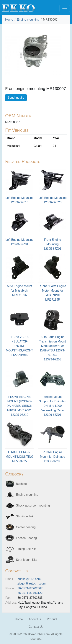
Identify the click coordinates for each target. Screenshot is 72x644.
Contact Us (36, 627)
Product (52, 619)
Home (9, 20)
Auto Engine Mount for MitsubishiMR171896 (19, 291)
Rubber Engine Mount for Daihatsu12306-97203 (52, 457)
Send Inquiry (16, 98)
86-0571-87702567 (30, 588)
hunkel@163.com (29, 579)
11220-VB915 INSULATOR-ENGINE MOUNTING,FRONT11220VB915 (20, 346)
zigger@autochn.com (31, 583)
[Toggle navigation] (65, 8)
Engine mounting (28, 20)
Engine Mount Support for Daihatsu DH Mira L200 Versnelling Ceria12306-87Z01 (53, 406)
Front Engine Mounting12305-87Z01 (52, 244)
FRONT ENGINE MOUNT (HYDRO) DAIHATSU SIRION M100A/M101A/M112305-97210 (19, 406)
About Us (35, 619)
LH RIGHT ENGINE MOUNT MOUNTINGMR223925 (19, 457)
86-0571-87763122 (30, 593)
